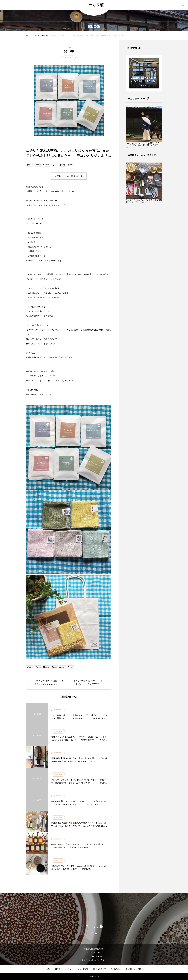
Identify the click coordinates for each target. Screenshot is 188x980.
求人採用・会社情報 (133, 969)
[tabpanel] (144, 73)
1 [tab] (142, 85)
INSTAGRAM (69, 58)
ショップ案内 (83, 969)
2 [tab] (144, 85)
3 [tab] (146, 85)
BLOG (57, 969)
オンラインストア (99, 969)
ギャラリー (69, 969)
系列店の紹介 (116, 969)
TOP (49, 969)
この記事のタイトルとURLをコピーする (69, 176)
